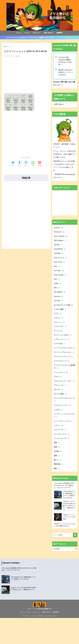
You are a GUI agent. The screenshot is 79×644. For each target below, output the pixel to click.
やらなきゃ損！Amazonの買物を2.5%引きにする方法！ (66, 61)
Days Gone (60, 265)
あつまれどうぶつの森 (64, 310)
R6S (57, 292)
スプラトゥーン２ (62, 346)
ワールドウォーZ (62, 459)
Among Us (60, 234)
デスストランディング (64, 370)
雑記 (57, 490)
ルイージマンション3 (64, 441)
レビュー (59, 445)
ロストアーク (61, 450)
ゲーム (27, 33)
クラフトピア (61, 332)
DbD (57, 269)
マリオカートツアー (63, 424)
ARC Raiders (61, 243)
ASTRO (58, 247)
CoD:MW (59, 256)
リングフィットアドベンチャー (64, 435)
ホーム (19, 33)
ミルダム (59, 429)
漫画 (57, 477)
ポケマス (59, 408)
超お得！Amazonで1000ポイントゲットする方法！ (66, 73)
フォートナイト (61, 387)
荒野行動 (59, 486)
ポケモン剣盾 (61, 412)
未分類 (58, 472)
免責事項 (59, 33)
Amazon (59, 229)
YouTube (59, 305)
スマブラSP (60, 350)
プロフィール (61, 403)
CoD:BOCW (60, 252)
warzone (59, 301)
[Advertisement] (26, 75)
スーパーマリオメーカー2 (64, 356)
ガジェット (36, 33)
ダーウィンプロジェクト (63, 364)
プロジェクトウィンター (63, 397)
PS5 (57, 283)
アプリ (58, 319)
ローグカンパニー (62, 454)
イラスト (59, 323)
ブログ (58, 391)
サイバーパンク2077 (63, 341)
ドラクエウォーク (62, 375)
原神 (57, 463)
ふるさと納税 (61, 314)
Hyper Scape (61, 279)
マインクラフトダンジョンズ (64, 418)
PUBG (58, 287)
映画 (57, 468)
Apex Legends (61, 238)
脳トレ (58, 481)
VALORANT (60, 297)
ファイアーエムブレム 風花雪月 (64, 381)
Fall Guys (59, 274)
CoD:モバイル (61, 261)
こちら (57, 169)
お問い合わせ (48, 33)
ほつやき (57, 148)
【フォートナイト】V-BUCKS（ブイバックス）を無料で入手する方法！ (31, 37)
